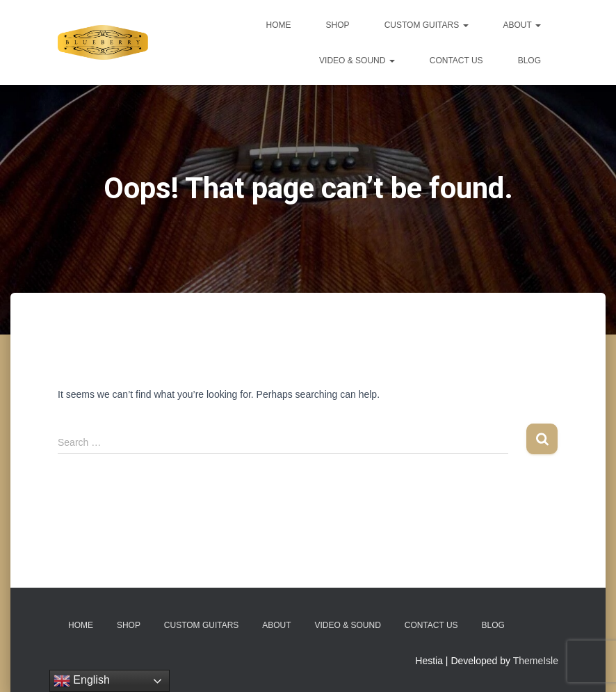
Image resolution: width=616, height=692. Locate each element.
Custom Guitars (427, 25)
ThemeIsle (536, 661)
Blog (529, 61)
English (82, 681)
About (522, 25)
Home (279, 25)
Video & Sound (357, 61)
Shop (338, 25)
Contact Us (456, 61)
